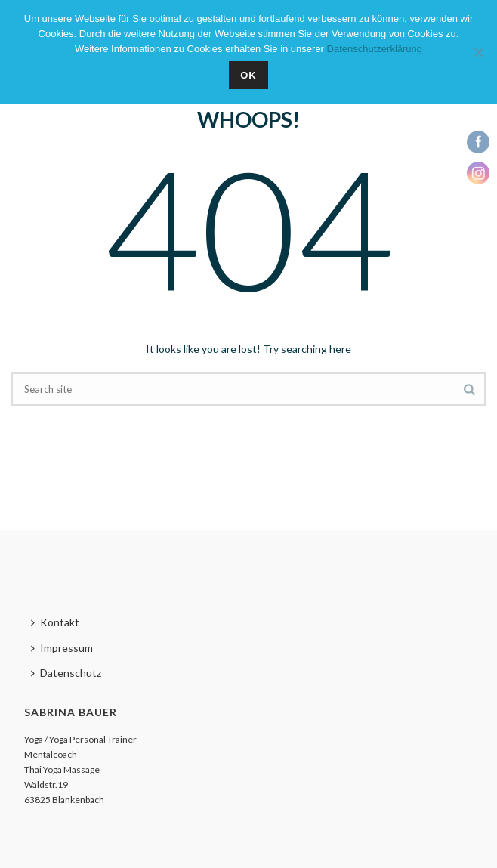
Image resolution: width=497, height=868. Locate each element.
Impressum (62, 648)
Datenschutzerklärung (375, 49)
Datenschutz (66, 673)
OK (248, 75)
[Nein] (478, 52)
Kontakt (55, 622)
